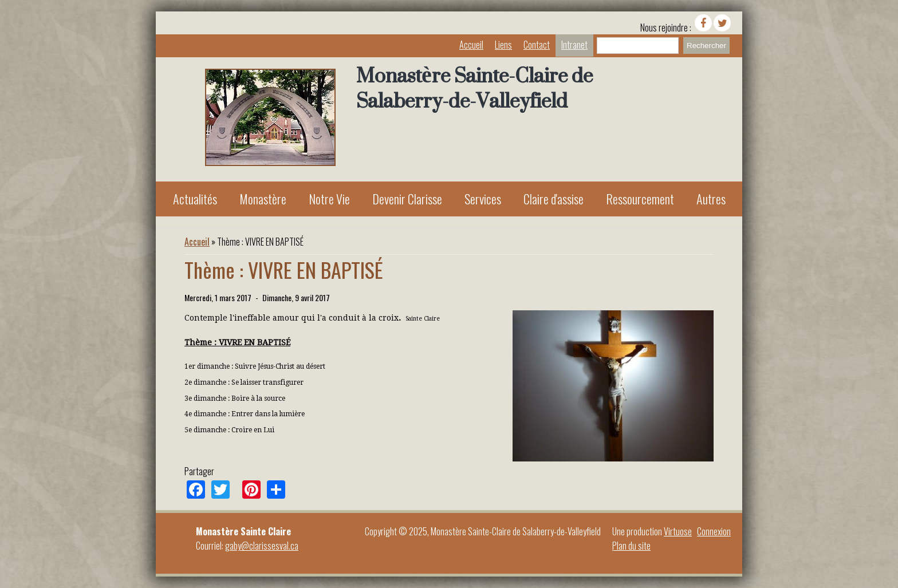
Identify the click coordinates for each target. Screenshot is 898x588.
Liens (503, 45)
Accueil (471, 45)
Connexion (714, 531)
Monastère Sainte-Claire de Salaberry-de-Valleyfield (474, 88)
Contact (537, 45)
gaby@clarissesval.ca (262, 546)
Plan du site (631, 546)
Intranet (574, 45)
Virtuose (678, 531)
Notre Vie (329, 199)
